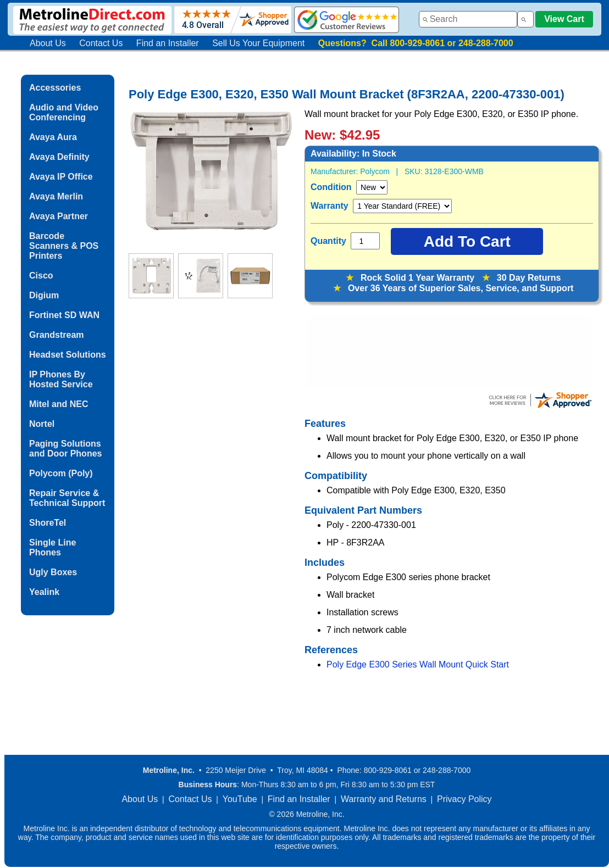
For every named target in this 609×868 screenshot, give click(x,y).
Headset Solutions (68, 355)
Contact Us (101, 43)
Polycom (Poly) (61, 473)
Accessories (55, 88)
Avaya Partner (59, 216)
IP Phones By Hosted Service (61, 379)
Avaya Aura (53, 137)
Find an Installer (168, 43)
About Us (48, 43)
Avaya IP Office (61, 177)
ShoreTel (48, 523)
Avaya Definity (59, 157)
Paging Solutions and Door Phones (65, 449)
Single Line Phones (52, 547)
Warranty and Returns (384, 799)
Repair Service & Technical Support (67, 498)
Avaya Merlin (56, 196)
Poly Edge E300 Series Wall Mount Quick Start (418, 664)
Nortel (42, 424)
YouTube (240, 799)
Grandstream (57, 335)
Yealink (44, 592)
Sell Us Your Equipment (258, 43)
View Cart (564, 19)
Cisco (41, 276)
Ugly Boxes (53, 572)
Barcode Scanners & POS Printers (64, 246)
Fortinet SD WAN (64, 315)
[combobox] (468, 19)
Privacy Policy (464, 799)
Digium (44, 295)
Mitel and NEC (59, 404)
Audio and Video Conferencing (64, 112)
